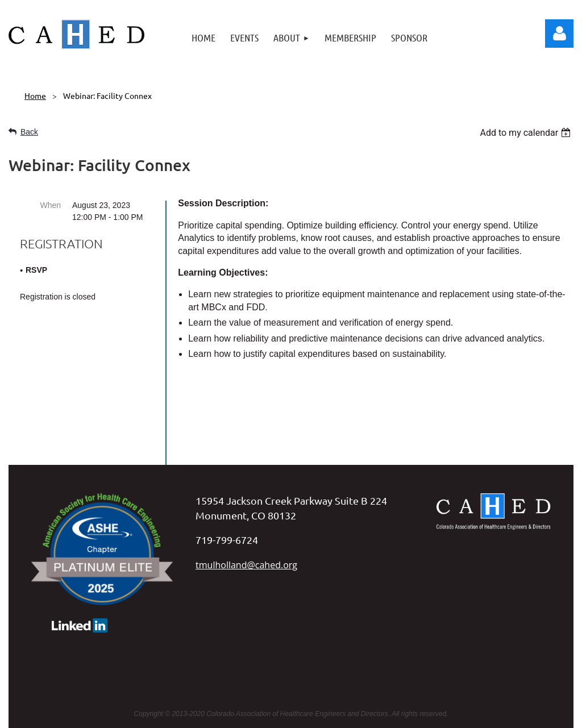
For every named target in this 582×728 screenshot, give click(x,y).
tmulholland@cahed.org (246, 494)
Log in (559, 34)
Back (29, 132)
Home (35, 95)
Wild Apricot (458, 714)
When (50, 205)
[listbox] (527, 133)
